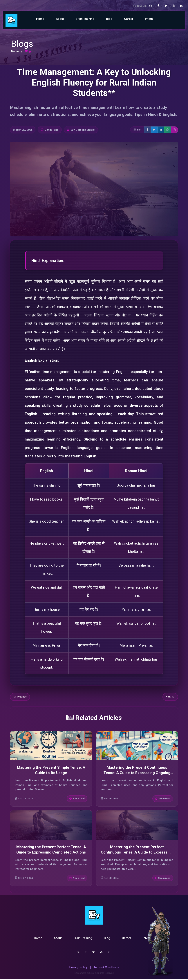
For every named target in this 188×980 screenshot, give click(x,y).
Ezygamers (80, 974)
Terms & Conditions (106, 968)
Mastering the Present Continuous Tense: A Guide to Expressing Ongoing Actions (137, 774)
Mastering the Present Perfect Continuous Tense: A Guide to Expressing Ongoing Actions (137, 853)
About (60, 19)
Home (40, 19)
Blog (109, 19)
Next (169, 697)
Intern (149, 19)
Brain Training (85, 19)
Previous (21, 697)
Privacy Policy (78, 968)
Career (129, 19)
